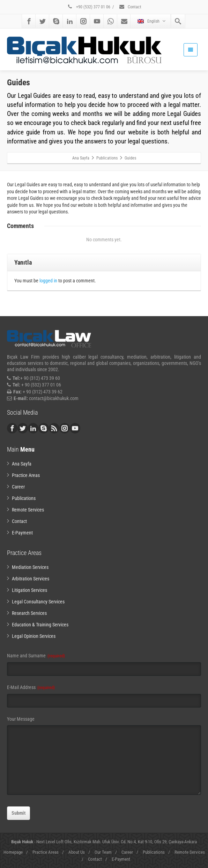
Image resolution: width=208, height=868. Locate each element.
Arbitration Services (31, 579)
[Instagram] (83, 21)
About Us (77, 852)
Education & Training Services (40, 625)
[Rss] (54, 428)
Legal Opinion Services (34, 636)
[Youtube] (97, 21)
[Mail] (124, 21)
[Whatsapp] (111, 21)
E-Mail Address (31, 687)
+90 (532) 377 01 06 (89, 7)
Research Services (29, 613)
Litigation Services (29, 590)
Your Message (21, 719)
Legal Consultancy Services (38, 602)
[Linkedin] (70, 21)
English (151, 21)
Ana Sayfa (22, 464)
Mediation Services (30, 567)
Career (18, 487)
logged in (48, 281)
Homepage (13, 852)
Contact (130, 7)
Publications (24, 498)
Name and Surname (36, 656)
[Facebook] (29, 21)
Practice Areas (26, 475)
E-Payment (22, 533)
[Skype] (56, 21)
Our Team (103, 852)
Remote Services (28, 510)
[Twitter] (43, 21)
